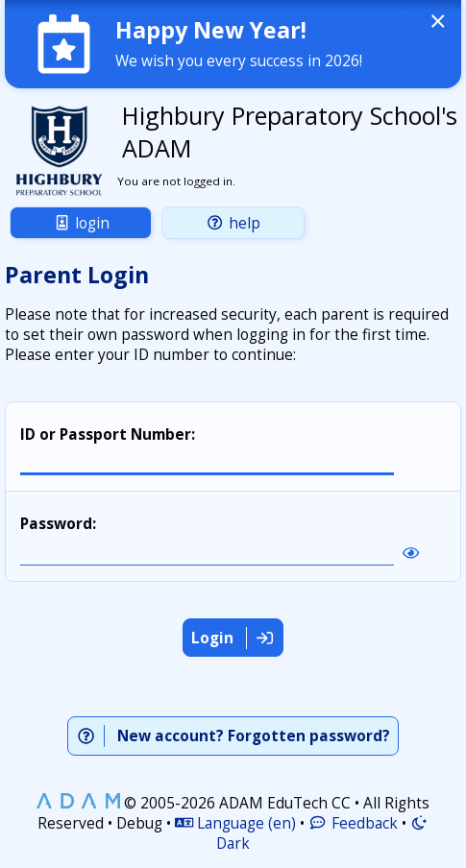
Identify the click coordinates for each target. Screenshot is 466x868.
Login (81, 223)
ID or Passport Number (106, 434)
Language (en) (235, 823)
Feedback (353, 823)
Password (56, 524)
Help (233, 223)
